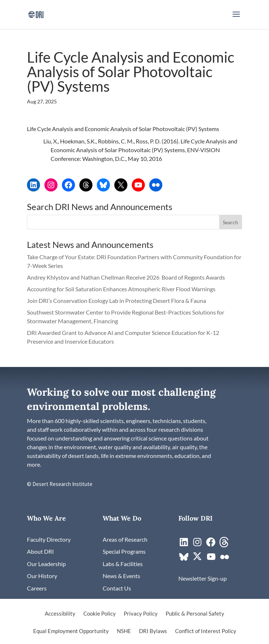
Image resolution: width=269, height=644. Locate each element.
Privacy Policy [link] (141, 614)
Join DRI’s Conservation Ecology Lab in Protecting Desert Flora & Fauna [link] (116, 301)
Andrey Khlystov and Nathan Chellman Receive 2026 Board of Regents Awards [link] (126, 277)
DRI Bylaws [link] (153, 631)
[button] (236, 19)
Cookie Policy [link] (100, 614)
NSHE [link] (124, 631)
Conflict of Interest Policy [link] (206, 631)
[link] (36, 14)
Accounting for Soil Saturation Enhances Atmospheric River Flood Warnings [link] (121, 289)
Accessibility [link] (60, 614)
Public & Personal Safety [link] (195, 614)
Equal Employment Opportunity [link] (71, 631)
